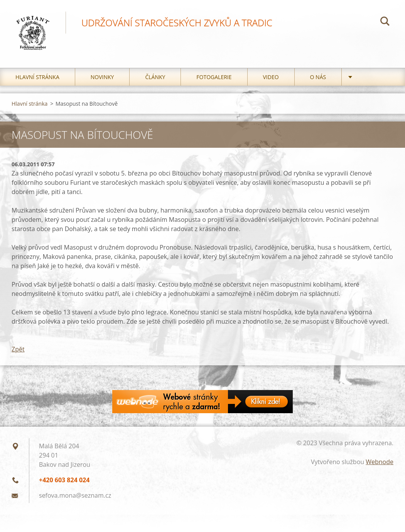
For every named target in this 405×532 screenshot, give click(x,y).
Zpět (18, 349)
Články (155, 77)
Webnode (380, 462)
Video (271, 77)
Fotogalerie (214, 77)
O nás (318, 77)
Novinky (102, 77)
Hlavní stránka (37, 77)
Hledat (385, 22)
